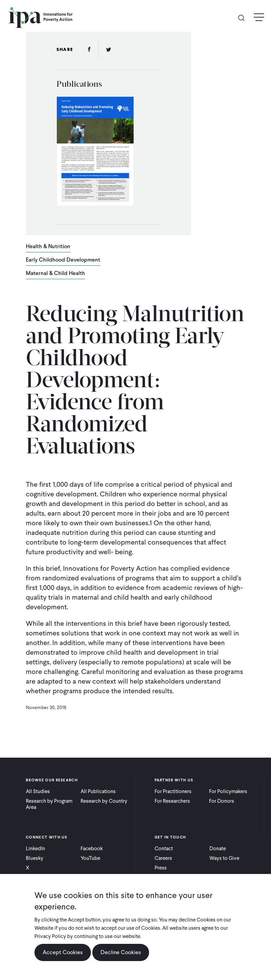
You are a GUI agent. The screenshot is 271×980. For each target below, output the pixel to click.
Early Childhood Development (63, 260)
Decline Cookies (121, 952)
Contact (164, 849)
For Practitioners (173, 791)
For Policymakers (228, 791)
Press (161, 868)
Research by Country (104, 801)
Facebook (92, 849)
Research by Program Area (49, 804)
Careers (163, 858)
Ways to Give (224, 858)
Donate (218, 849)
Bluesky (35, 858)
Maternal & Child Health (55, 274)
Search (244, 17)
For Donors (222, 801)
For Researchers (172, 801)
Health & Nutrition (48, 247)
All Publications (98, 791)
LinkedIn (35, 849)
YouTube (90, 858)
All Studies (38, 791)
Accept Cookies (63, 952)
